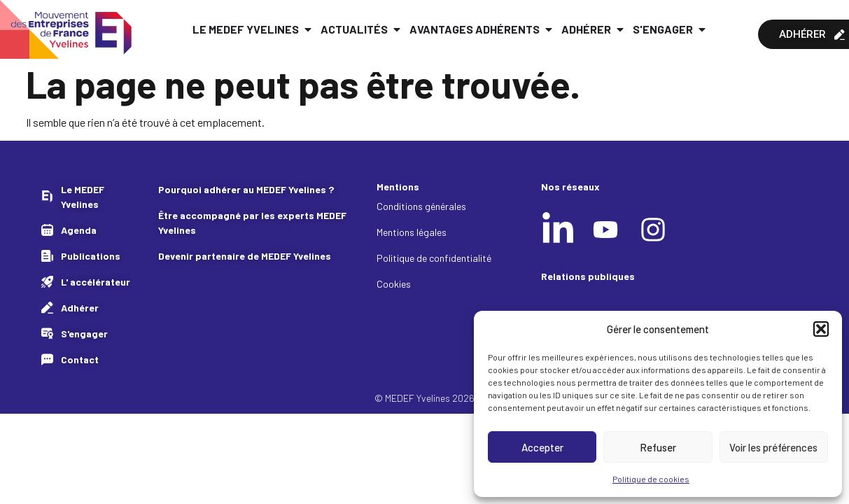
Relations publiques (588, 276)
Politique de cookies (651, 479)
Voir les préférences (773, 447)
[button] (821, 329)
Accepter (542, 447)
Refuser (658, 447)
